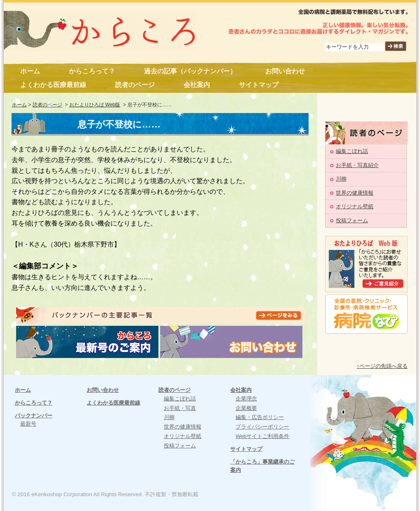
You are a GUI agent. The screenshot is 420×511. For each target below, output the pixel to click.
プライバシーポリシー (262, 427)
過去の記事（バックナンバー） (190, 71)
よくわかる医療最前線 (53, 85)
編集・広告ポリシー (260, 417)
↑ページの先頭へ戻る (382, 366)
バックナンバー (34, 416)
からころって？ (92, 71)
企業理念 (246, 399)
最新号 (28, 424)
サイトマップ (259, 85)
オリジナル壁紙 (355, 206)
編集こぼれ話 (352, 151)
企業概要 (246, 408)
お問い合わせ (285, 71)
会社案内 (197, 85)
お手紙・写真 (180, 408)
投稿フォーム (352, 220)
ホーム (30, 71)
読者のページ (135, 85)
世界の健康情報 (355, 193)
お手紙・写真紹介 (357, 165)
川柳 (341, 179)
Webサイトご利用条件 (263, 436)
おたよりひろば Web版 (95, 105)
